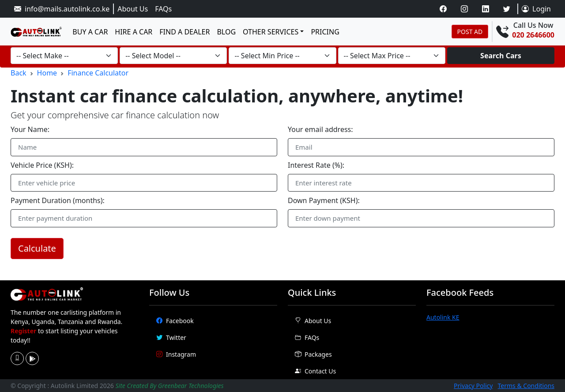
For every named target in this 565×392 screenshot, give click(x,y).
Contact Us (315, 371)
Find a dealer (185, 32)
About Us (133, 9)
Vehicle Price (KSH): (42, 165)
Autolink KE (443, 317)
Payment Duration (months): (58, 200)
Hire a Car (134, 32)
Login (536, 9)
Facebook (175, 321)
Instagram (176, 354)
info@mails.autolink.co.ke (62, 9)
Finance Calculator (98, 73)
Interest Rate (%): (316, 165)
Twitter (171, 337)
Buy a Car (90, 32)
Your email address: (320, 129)
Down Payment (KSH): (324, 200)
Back (19, 73)
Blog (226, 32)
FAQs (163, 9)
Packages (313, 354)
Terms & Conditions (526, 386)
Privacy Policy (473, 386)
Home (47, 73)
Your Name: (30, 129)
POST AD (470, 32)
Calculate (37, 248)
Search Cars (501, 56)
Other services (271, 32)
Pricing (325, 32)
